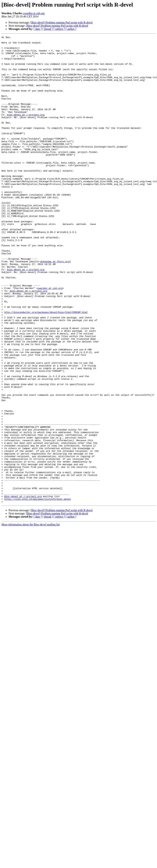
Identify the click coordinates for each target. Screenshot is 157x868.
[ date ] (38, 29)
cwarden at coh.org (34, 13)
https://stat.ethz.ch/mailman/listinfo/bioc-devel (38, 592)
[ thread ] (48, 29)
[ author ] (71, 29)
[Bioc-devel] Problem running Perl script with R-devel (62, 23)
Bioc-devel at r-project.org (23, 589)
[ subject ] (59, 29)
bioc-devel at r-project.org (26, 131)
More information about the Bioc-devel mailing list (31, 618)
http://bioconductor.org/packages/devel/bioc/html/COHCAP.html (46, 368)
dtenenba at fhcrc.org (55, 307)
